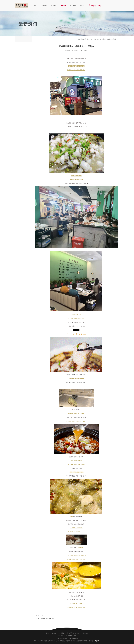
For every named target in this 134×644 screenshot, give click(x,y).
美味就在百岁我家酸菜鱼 (47, 618)
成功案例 (73, 6)
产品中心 (54, 6)
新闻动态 (63, 6)
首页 (35, 6)
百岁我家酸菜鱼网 (71, 636)
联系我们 (82, 6)
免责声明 (97, 641)
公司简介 (44, 6)
